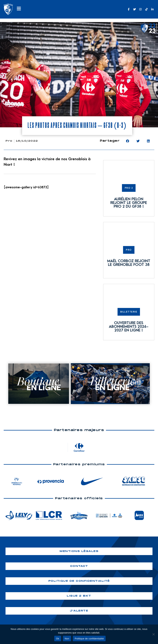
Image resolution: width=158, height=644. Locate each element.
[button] (128, 141)
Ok (58, 639)
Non (67, 639)
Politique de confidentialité (89, 639)
